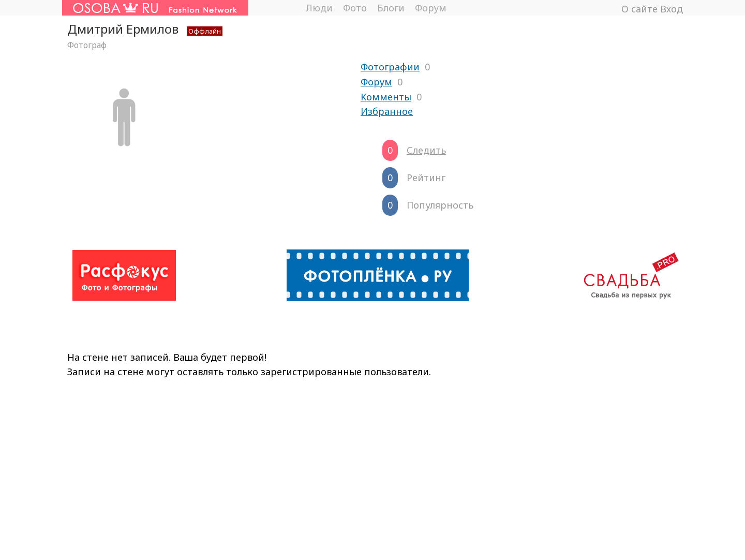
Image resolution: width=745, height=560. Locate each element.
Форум (431, 8)
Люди (319, 8)
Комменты (386, 97)
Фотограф (87, 45)
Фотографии (390, 67)
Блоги (391, 8)
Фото (355, 8)
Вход (672, 9)
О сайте (639, 9)
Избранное (387, 111)
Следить (426, 150)
